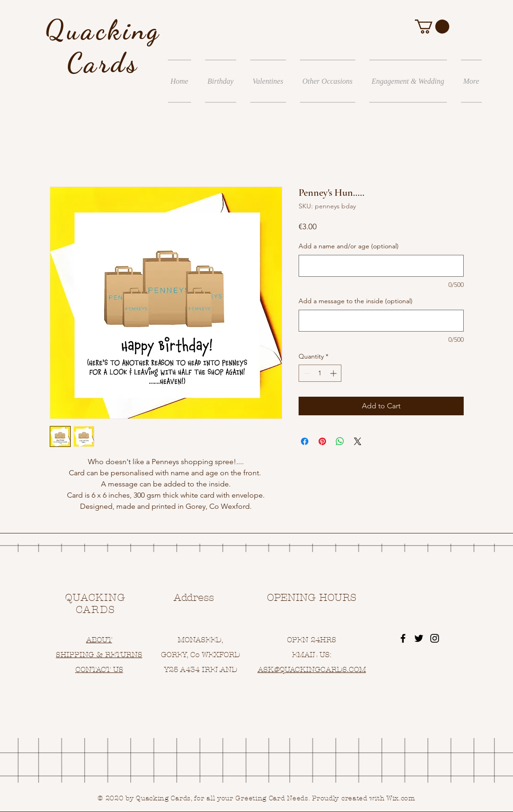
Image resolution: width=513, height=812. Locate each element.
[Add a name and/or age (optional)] (381, 266)
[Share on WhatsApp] (340, 441)
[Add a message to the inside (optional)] (381, 321)
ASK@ (269, 669)
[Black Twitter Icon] (419, 638)
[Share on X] (358, 441)
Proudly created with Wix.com (364, 798)
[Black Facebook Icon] (403, 638)
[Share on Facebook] (305, 441)
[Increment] (334, 373)
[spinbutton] (320, 373)
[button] (432, 27)
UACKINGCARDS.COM (325, 669)
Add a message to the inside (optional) (356, 301)
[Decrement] (306, 373)
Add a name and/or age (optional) (349, 246)
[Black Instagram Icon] (435, 638)
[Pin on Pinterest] (322, 441)
